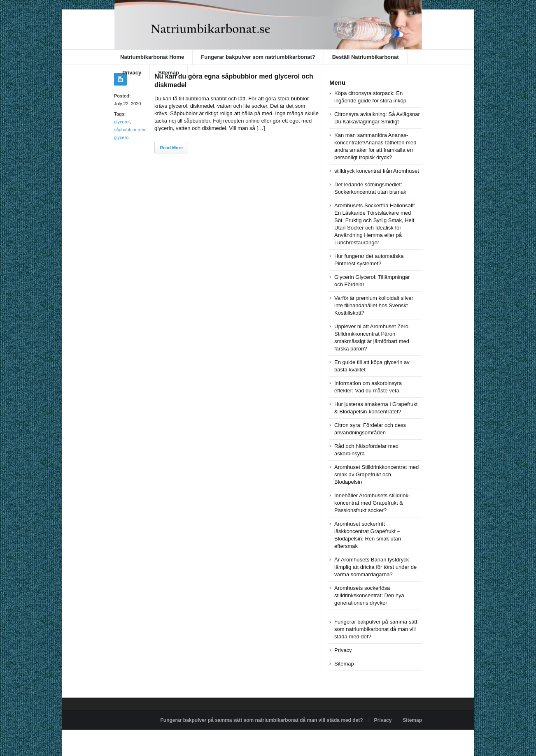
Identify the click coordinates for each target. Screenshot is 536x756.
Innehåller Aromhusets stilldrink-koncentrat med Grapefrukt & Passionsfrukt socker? (372, 503)
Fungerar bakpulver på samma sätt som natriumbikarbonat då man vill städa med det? (376, 629)
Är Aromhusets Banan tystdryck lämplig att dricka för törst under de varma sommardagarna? (375, 567)
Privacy (132, 73)
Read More (171, 148)
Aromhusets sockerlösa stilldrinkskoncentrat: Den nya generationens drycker (369, 595)
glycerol (122, 122)
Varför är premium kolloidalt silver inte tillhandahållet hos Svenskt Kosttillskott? (374, 305)
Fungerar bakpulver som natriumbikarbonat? (258, 57)
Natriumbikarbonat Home (152, 57)
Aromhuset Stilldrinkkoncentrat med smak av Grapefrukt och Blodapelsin (376, 474)
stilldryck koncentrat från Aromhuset (377, 171)
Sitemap (169, 73)
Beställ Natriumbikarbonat (366, 57)
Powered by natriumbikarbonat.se (151, 739)
